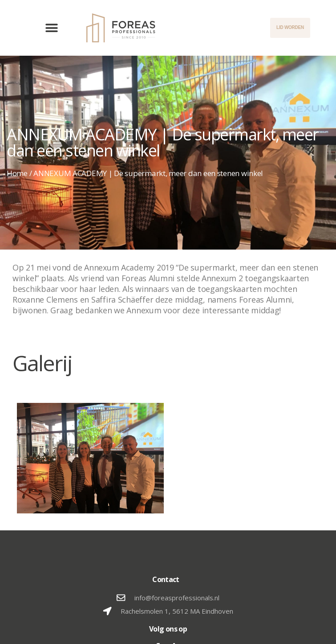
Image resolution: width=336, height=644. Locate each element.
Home (17, 173)
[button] (52, 28)
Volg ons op (168, 629)
